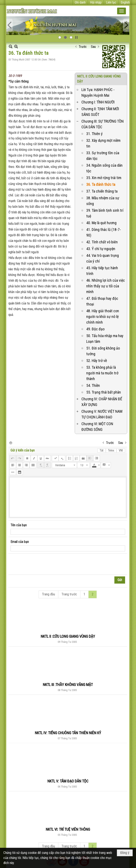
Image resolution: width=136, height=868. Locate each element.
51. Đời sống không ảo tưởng (103, 351)
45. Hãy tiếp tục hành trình (102, 271)
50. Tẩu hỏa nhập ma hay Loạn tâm (105, 339)
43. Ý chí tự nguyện (101, 249)
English (125, 2)
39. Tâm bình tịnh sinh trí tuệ (105, 213)
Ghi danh (80, 2)
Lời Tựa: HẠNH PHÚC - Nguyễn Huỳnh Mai (98, 92)
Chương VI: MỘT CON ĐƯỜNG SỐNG (97, 427)
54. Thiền (93, 385)
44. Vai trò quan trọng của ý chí (103, 258)
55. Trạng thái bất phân (104, 392)
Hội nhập (96, 2)
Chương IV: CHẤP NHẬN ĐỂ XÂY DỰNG (102, 402)
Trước (83, 47)
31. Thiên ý (94, 134)
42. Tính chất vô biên (102, 242)
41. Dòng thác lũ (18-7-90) (104, 232)
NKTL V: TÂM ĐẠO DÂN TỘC (68, 781)
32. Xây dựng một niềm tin (103, 143)
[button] (122, 11)
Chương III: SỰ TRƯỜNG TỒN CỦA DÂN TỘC (103, 124)
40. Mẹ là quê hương (101, 223)
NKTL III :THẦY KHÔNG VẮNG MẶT (68, 685)
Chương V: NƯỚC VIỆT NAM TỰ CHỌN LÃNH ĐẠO (102, 414)
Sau (93, 47)
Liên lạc (111, 2)
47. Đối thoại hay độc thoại (102, 301)
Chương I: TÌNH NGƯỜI (98, 102)
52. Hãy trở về (97, 361)
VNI (121, 450)
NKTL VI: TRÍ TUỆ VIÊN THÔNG (68, 829)
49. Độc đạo (95, 329)
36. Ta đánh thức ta (101, 184)
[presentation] (42, 564)
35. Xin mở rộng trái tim (104, 178)
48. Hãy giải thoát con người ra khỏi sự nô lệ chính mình (103, 317)
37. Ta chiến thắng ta (102, 191)
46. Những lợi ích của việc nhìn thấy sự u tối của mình (106, 286)
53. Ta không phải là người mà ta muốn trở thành (102, 373)
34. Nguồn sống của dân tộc (104, 168)
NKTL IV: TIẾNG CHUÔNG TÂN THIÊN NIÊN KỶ (68, 733)
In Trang (10, 443)
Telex (111, 450)
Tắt (102, 450)
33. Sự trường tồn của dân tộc (103, 156)
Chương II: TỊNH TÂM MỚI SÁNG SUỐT (100, 112)
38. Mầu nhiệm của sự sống (103, 201)
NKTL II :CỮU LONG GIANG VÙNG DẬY (68, 636)
